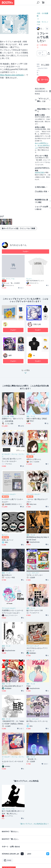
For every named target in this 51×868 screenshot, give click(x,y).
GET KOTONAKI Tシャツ (35, 281)
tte (34, 355)
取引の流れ (41, 187)
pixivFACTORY (40, 172)
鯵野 (10, 355)
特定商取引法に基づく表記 (41, 201)
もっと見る (26, 372)
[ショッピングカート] (43, 3)
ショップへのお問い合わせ (41, 208)
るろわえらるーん (18, 245)
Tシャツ (29, 279)
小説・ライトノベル (42, 23)
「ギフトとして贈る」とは (43, 100)
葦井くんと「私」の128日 (11, 283)
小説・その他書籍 (42, 15)
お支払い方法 (42, 191)
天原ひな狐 (37, 324)
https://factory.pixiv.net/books (12, 75)
